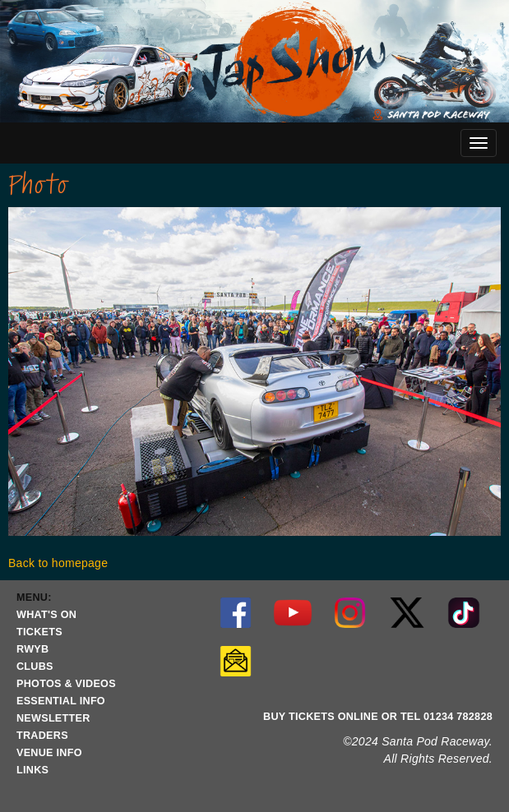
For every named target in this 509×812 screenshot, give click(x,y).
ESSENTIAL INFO (61, 701)
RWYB (32, 649)
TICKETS (39, 632)
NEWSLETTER (53, 718)
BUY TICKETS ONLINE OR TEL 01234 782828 (378, 717)
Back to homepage (58, 563)
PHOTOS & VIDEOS (66, 684)
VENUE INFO (49, 753)
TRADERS (42, 736)
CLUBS (35, 667)
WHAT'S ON (46, 615)
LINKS (32, 770)
